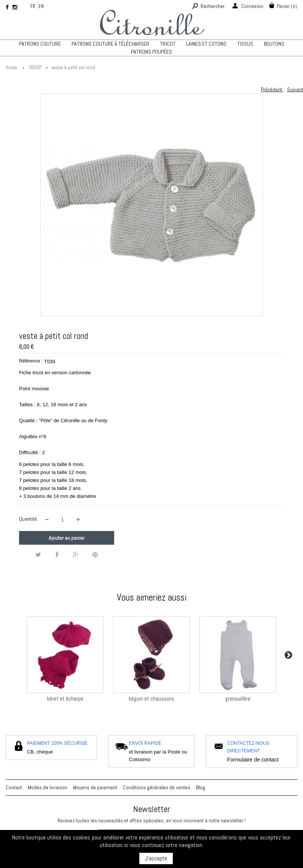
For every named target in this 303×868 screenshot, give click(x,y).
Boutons (274, 44)
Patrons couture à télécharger (110, 44)
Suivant (295, 89)
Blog (201, 787)
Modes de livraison (48, 787)
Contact (14, 787)
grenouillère (238, 699)
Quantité (28, 519)
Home (11, 68)
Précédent (272, 89)
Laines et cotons (206, 44)
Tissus (245, 44)
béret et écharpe (65, 699)
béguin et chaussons (151, 699)
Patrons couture (40, 44)
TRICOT (168, 44)
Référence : (31, 361)
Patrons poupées (151, 52)
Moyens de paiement (95, 787)
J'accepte (156, 858)
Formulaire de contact (253, 760)
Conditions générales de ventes (157, 787)
